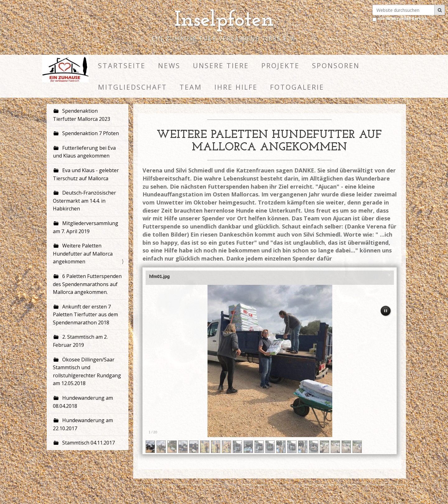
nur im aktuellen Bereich (402, 19)
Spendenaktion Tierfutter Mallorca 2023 (82, 115)
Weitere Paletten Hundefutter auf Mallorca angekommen (83, 254)
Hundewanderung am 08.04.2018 (83, 402)
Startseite (122, 66)
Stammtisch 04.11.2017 (88, 443)
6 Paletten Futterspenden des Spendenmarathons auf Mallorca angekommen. (87, 284)
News (169, 66)
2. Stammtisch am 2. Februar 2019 (80, 341)
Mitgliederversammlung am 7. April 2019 (86, 227)
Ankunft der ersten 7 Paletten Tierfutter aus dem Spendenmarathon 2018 (85, 315)
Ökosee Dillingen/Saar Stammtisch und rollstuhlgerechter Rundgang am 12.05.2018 (87, 372)
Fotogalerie (297, 87)
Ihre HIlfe (236, 87)
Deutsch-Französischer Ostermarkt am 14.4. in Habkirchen (84, 201)
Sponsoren (336, 66)
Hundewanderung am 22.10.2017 (83, 424)
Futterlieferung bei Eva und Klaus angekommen (84, 152)
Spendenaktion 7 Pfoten (90, 133)
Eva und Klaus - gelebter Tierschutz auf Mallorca (86, 174)
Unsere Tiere (221, 66)
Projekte (280, 66)
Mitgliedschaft (133, 87)
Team (191, 87)
